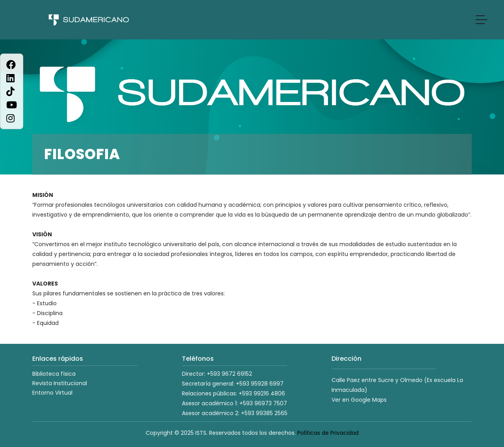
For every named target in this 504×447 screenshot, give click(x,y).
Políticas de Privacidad (328, 433)
